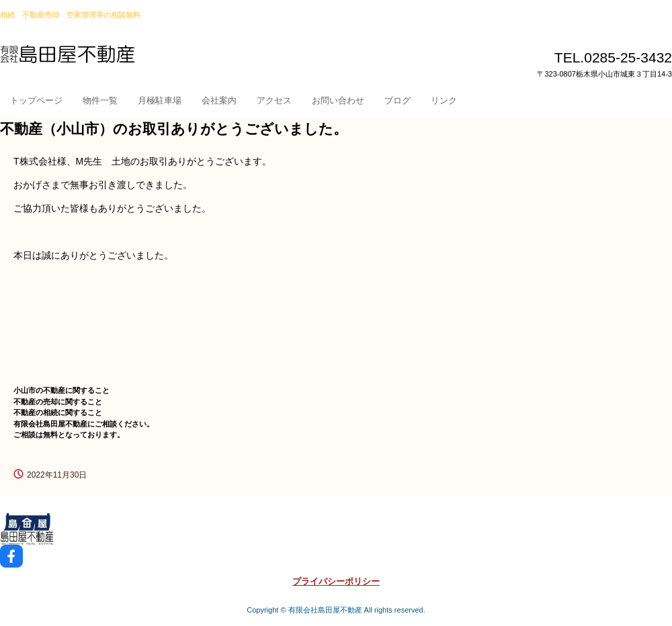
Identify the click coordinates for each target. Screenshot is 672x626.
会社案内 (219, 100)
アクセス (274, 100)
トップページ (36, 100)
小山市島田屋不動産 (99, 60)
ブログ (397, 100)
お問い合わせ (338, 100)
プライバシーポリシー (336, 581)
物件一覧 (100, 100)
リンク (444, 100)
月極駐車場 (160, 100)
